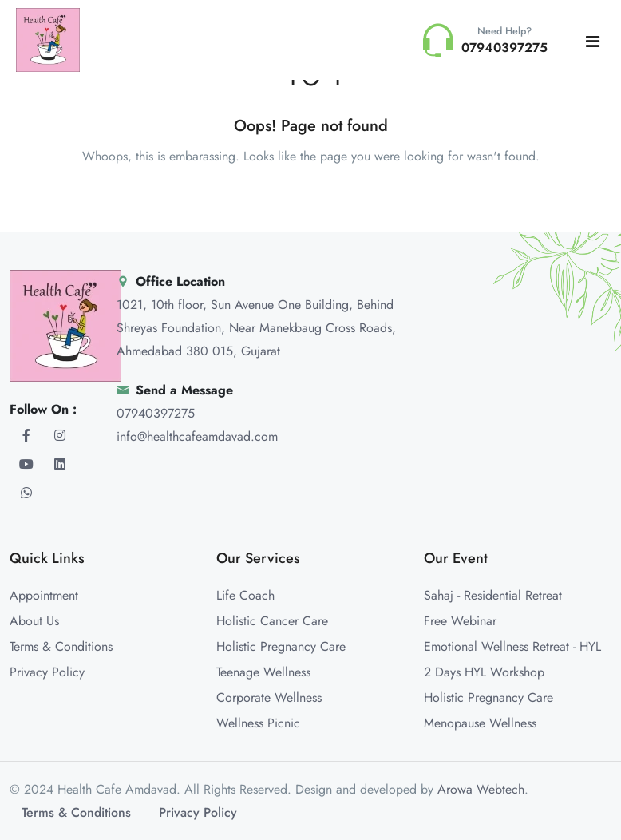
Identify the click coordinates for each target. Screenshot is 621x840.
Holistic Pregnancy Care (281, 646)
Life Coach (245, 595)
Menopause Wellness (480, 723)
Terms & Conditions (61, 646)
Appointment (44, 595)
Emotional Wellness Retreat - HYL (512, 646)
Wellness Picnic (258, 723)
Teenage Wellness (263, 672)
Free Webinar (460, 621)
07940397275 (156, 413)
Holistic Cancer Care (272, 621)
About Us (34, 621)
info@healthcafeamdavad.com (197, 436)
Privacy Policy (47, 672)
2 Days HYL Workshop (484, 672)
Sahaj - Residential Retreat (493, 595)
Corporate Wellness (269, 697)
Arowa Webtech (481, 789)
